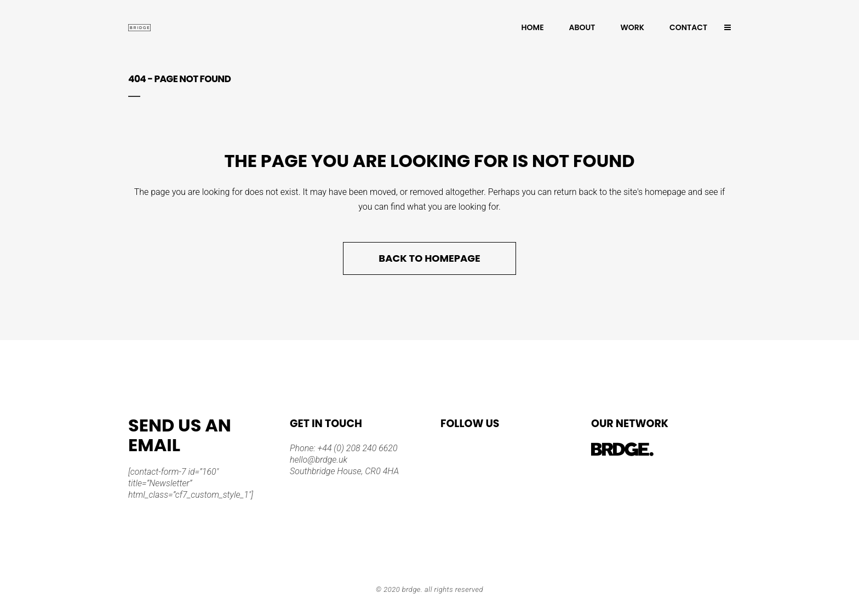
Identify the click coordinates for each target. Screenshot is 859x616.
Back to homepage (429, 258)
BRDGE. (413, 589)
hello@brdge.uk (319, 460)
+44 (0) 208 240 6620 (357, 448)
